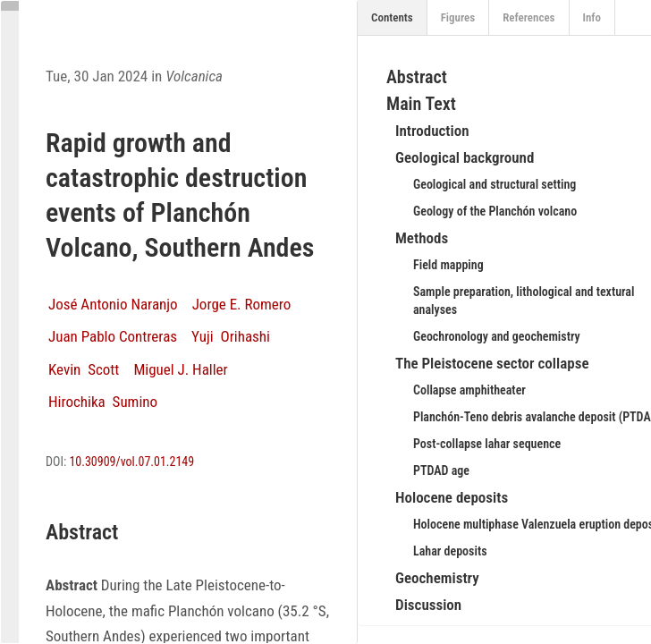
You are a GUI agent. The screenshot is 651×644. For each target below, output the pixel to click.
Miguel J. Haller (180, 369)
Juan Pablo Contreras (113, 336)
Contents (392, 17)
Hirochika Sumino (103, 402)
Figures (458, 17)
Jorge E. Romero (242, 304)
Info (592, 17)
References (528, 17)
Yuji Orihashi (231, 336)
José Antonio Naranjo (113, 304)
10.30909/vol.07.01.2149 (131, 462)
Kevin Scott (84, 369)
